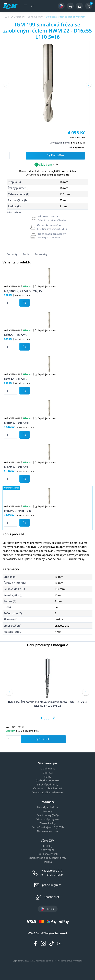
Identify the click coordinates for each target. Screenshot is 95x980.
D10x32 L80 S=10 (17, 423)
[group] (47, 83)
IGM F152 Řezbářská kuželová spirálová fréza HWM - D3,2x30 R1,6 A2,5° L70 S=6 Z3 (47, 704)
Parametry (41, 254)
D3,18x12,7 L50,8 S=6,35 (23, 291)
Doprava (48, 773)
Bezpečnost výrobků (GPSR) (48, 827)
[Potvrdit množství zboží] (25, 303)
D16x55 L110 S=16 (18, 511)
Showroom (47, 850)
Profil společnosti (48, 854)
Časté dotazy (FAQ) (48, 815)
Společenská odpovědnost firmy (48, 858)
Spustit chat (52, 897)
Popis (26, 254)
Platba (48, 777)
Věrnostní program (48, 819)
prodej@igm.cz (52, 885)
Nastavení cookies (47, 831)
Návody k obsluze (47, 807)
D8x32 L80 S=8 (15, 379)
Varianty (12, 254)
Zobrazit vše (14, 212)
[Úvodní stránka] (6, 17)
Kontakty (48, 846)
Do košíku (55, 156)
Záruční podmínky (47, 785)
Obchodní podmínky (47, 781)
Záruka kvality (48, 823)
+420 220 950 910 (51, 871)
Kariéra (48, 862)
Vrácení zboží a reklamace (47, 793)
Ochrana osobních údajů (48, 788)
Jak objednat (48, 769)
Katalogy (47, 811)
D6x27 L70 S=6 (15, 335)
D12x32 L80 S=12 (17, 467)
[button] (6, 85)
